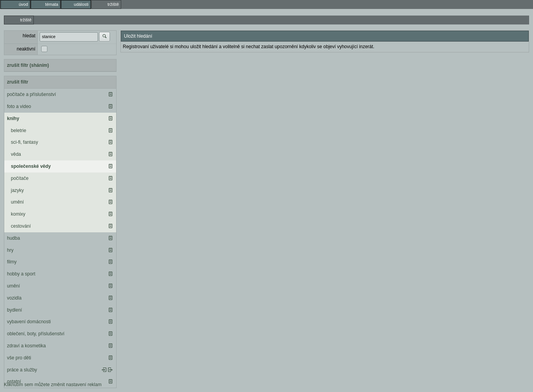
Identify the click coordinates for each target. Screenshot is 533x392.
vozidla (14, 298)
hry (10, 250)
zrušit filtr (18, 82)
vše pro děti (19, 358)
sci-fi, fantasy (24, 142)
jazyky (17, 190)
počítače (20, 178)
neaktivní (26, 49)
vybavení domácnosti (29, 322)
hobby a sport (21, 274)
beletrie (18, 131)
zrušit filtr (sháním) (28, 65)
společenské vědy (31, 166)
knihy (13, 118)
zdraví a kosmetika (26, 346)
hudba (13, 238)
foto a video (19, 106)
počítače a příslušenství (31, 94)
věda (16, 154)
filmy (12, 262)
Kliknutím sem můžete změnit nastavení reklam (53, 385)
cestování (21, 226)
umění (17, 202)
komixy (18, 214)
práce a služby (22, 370)
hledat (29, 36)
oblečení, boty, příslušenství (36, 334)
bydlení (15, 310)
